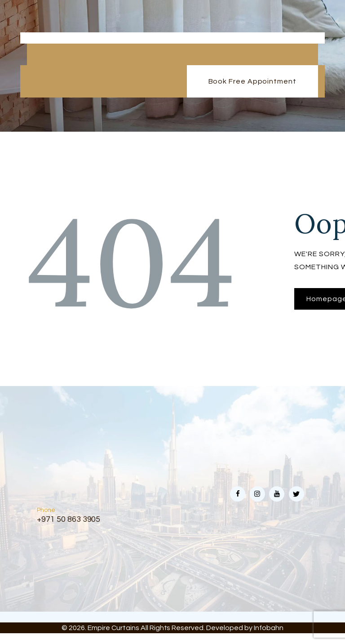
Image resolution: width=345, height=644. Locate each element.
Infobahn (269, 628)
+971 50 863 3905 (69, 519)
